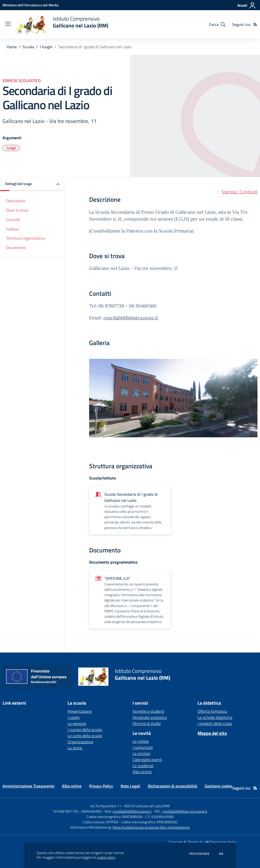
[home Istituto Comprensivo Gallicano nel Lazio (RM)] (62, 24)
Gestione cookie (218, 786)
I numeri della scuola (85, 730)
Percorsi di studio (147, 723)
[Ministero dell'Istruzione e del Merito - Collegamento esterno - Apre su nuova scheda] (30, 5)
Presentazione (80, 711)
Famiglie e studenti (148, 711)
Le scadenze (143, 766)
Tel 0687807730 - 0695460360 (77, 811)
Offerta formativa (212, 711)
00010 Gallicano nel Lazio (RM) (147, 806)
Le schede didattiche (215, 717)
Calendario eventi (147, 759)
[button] (32, 184)
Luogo (11, 148)
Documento (16, 247)
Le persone (77, 723)
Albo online (142, 772)
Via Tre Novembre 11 (106, 806)
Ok (221, 854)
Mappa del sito (212, 733)
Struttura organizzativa (26, 238)
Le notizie (141, 741)
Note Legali (130, 786)
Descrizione (16, 201)
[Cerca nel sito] (217, 24)
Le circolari (141, 753)
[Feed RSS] (255, 24)
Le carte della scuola (85, 736)
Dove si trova (17, 210)
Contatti (13, 220)
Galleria (12, 229)
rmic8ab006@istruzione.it (131, 318)
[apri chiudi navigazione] (8, 24)
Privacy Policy (101, 786)
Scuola (28, 47)
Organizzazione (80, 742)
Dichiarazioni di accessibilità (172, 786)
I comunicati (143, 747)
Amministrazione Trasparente (28, 786)
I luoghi (46, 47)
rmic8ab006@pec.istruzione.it (185, 811)
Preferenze (199, 854)
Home (12, 47)
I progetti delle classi (215, 723)
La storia (75, 748)
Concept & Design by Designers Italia (202, 842)
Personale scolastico (150, 717)
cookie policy (106, 857)
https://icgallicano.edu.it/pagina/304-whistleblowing (151, 827)
